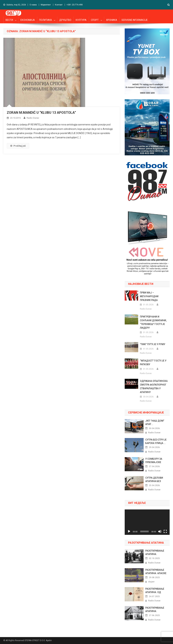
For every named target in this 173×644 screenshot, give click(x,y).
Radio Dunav (33, 118)
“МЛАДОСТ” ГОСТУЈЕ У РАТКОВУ (153, 363)
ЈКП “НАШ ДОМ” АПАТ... (155, 422)
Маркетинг (46, 5)
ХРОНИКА (112, 20)
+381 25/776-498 (75, 5)
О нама (33, 5)
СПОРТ (95, 20)
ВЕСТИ (9, 20)
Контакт (59, 5)
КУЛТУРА (81, 20)
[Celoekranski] (165, 531)
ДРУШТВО (65, 20)
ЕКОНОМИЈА (28, 20)
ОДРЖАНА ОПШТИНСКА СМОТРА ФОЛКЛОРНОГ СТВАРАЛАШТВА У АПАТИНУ (154, 387)
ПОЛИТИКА (46, 20)
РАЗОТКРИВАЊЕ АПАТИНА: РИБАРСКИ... (155, 610)
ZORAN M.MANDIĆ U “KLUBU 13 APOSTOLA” (41, 113)
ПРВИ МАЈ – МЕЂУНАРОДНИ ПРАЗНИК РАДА (149, 296)
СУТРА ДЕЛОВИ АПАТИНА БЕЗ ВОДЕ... (154, 480)
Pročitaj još (18, 146)
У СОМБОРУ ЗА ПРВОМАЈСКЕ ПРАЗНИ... (154, 461)
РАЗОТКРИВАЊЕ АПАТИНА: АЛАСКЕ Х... (156, 572)
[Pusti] (129, 531)
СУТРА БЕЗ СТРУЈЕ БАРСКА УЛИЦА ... (156, 441)
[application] (147, 522)
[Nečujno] (160, 531)
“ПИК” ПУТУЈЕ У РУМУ (153, 344)
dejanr (151, 582)
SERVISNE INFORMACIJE (135, 20)
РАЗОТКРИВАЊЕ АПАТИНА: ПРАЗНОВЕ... (155, 553)
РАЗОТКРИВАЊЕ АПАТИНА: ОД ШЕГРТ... (155, 591)
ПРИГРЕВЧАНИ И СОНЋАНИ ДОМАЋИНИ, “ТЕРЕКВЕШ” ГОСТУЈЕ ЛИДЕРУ (153, 322)
